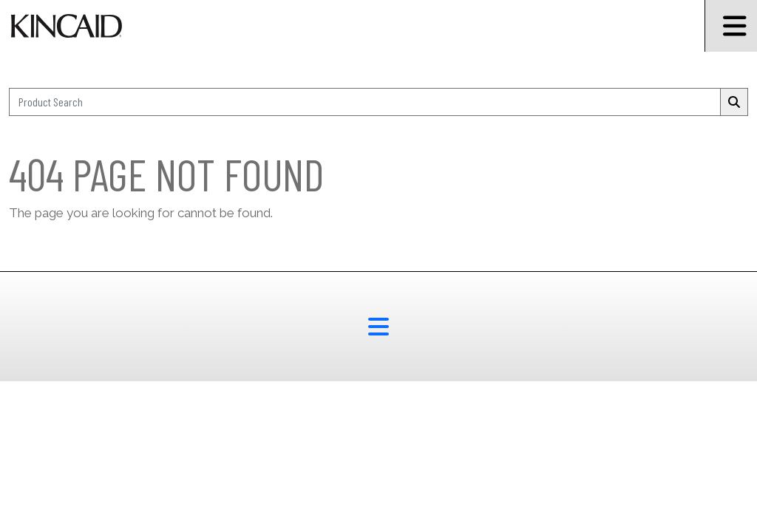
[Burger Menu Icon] (731, 26)
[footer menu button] (378, 327)
